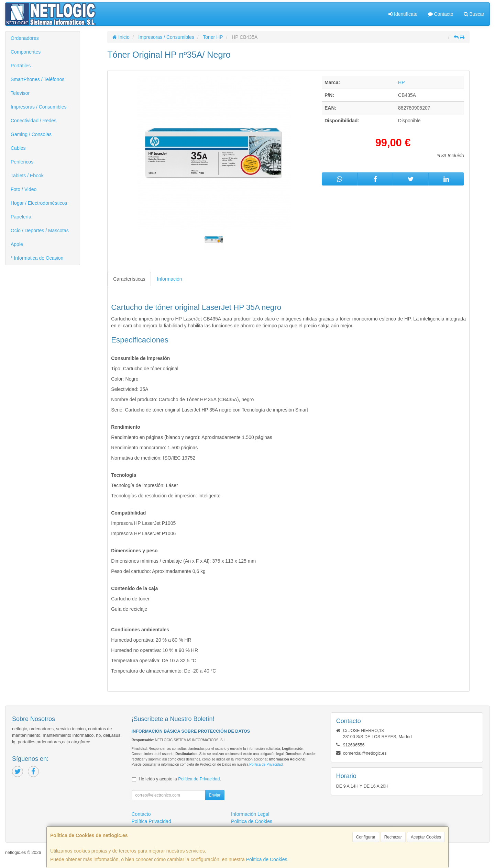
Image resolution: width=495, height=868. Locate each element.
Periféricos (22, 162)
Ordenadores (25, 38)
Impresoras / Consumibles (39, 107)
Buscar (474, 14)
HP (401, 82)
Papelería (21, 217)
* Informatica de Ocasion (37, 258)
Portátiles (21, 66)
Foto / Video (24, 189)
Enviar (214, 795)
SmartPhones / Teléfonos (37, 79)
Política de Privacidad (266, 764)
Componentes (26, 52)
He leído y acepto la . (180, 779)
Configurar (366, 837)
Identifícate (403, 14)
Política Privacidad (151, 821)
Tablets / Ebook (27, 176)
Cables (18, 148)
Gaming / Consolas (31, 134)
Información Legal (250, 814)
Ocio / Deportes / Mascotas (40, 230)
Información (170, 279)
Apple (17, 244)
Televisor (20, 93)
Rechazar (393, 837)
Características (129, 279)
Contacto (441, 14)
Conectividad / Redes (34, 121)
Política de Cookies (267, 859)
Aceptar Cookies (426, 837)
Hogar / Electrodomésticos (39, 203)
